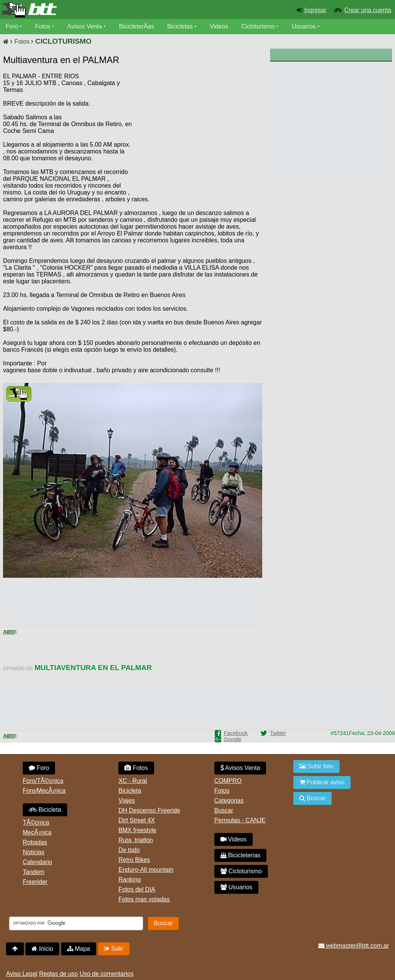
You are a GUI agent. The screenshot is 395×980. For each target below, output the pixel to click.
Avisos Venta (85, 26)
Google (233, 739)
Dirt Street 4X (137, 820)
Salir (114, 949)
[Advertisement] (198, 131)
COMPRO (228, 781)
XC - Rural (133, 781)
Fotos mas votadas (144, 899)
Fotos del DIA (137, 889)
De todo (129, 850)
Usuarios (304, 26)
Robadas (35, 842)
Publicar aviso (322, 782)
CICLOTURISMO (63, 41)
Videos (220, 26)
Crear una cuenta (368, 10)
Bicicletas (181, 26)
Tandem (34, 872)
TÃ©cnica (36, 823)
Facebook (236, 733)
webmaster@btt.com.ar (354, 946)
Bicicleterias (241, 855)
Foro (12, 26)
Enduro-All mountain (146, 870)
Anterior (9, 632)
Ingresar (316, 10)
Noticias (34, 852)
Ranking (130, 880)
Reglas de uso (58, 974)
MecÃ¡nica (37, 832)
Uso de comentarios (107, 974)
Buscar (224, 810)
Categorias (229, 801)
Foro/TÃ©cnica (43, 781)
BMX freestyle (137, 830)
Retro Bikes (134, 860)
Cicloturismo (258, 26)
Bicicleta (45, 810)
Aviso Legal (22, 974)
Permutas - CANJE (240, 820)
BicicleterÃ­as (137, 26)
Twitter (278, 733)
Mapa (79, 949)
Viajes (127, 801)
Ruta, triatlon (136, 840)
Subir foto (316, 766)
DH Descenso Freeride (149, 810)
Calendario (37, 862)
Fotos (43, 26)
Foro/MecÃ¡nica (44, 791)
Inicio (42, 949)
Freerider (35, 882)
